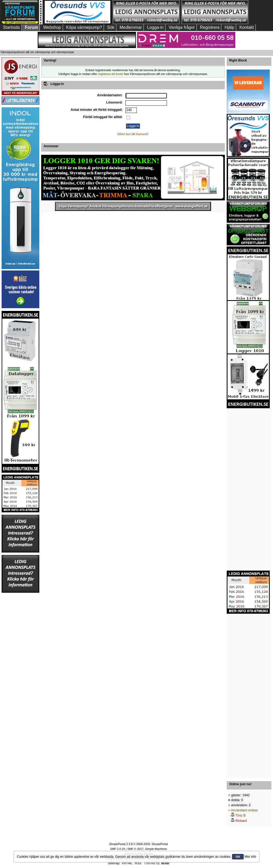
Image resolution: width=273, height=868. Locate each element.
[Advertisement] (20, 674)
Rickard (241, 821)
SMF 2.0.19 (118, 849)
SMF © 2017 (135, 849)
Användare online (244, 810)
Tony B (240, 815)
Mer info (250, 857)
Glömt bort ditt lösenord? (133, 134)
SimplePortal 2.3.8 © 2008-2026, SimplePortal (138, 844)
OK (238, 857)
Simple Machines (156, 849)
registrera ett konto (111, 74)
